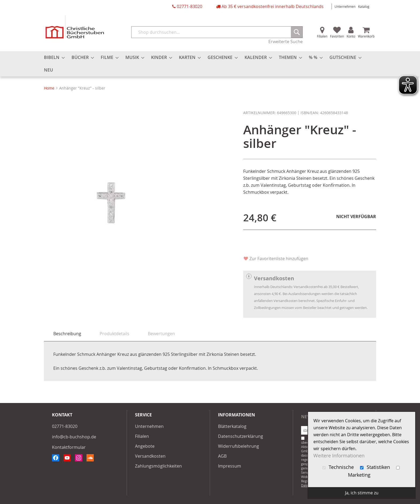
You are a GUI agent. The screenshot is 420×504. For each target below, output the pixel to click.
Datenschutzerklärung (241, 436)
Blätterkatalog (232, 426)
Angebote (145, 446)
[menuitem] (53, 57)
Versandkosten (150, 456)
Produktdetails (115, 334)
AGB (222, 456)
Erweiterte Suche (286, 42)
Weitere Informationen (339, 456)
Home (49, 88)
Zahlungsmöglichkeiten (158, 466)
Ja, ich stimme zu (362, 493)
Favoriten (337, 36)
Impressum (230, 466)
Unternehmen (345, 6)
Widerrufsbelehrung (239, 446)
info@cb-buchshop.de (74, 437)
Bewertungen (161, 334)
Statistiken (376, 467)
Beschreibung (67, 334)
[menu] (210, 64)
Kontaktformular (69, 447)
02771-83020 (190, 6)
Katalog (364, 6)
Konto (351, 36)
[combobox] (217, 32)
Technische (339, 467)
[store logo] (75, 27)
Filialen (322, 36)
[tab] (67, 334)
